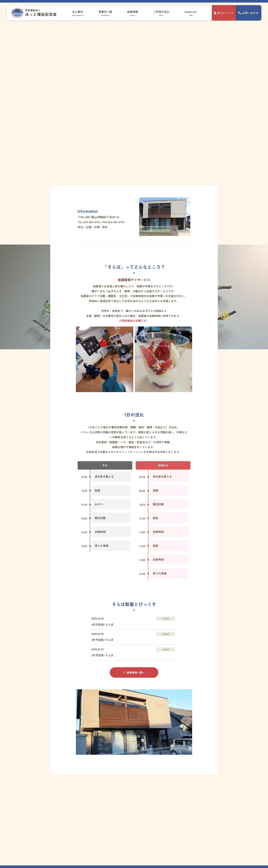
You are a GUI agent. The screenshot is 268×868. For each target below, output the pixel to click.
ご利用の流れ (161, 13)
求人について (224, 13)
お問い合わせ (248, 13)
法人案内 (78, 13)
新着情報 (133, 13)
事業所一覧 (105, 13)
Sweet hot (191, 13)
